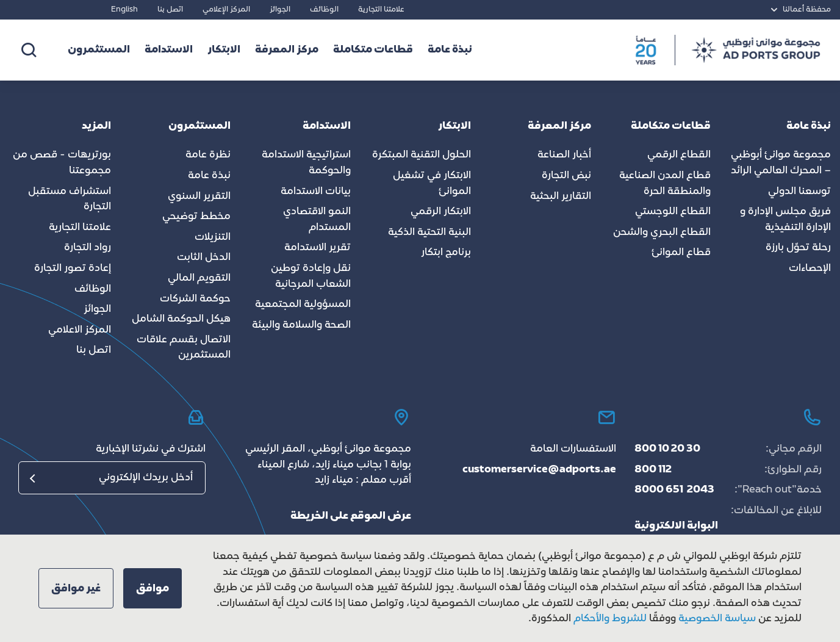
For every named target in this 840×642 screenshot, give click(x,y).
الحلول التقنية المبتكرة (422, 155)
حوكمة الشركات (195, 299)
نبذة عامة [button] (450, 50)
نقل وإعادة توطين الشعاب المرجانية (311, 276)
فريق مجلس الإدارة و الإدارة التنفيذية (785, 220)
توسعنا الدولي (799, 192)
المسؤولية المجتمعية (303, 305)
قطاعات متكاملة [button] (373, 50)
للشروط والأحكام (610, 619)
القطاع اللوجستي (673, 212)
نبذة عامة (209, 176)
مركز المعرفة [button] (287, 50)
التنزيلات (213, 237)
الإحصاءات (810, 269)
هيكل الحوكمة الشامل (181, 319)
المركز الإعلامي (226, 10)
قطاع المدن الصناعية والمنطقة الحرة (665, 184)
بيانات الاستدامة (316, 192)
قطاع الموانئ (681, 253)
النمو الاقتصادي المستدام (317, 220)
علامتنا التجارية (381, 10)
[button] (153, 588)
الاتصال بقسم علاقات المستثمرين (184, 348)
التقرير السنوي (199, 197)
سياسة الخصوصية (716, 619)
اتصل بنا (170, 10)
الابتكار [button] (224, 50)
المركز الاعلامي (80, 330)
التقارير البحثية (561, 197)
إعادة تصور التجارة (73, 269)
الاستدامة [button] (169, 50)
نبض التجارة (566, 176)
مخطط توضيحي (196, 217)
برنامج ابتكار (446, 253)
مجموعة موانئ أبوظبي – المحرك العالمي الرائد (781, 163)
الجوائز (280, 10)
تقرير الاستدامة (318, 248)
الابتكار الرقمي (441, 212)
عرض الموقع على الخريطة (351, 516)
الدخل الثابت (204, 258)
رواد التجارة (88, 248)
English (124, 10)
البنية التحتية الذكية (429, 233)
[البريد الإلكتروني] (112, 478)
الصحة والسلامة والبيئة (301, 325)
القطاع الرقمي (679, 155)
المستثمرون (99, 50)
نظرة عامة (208, 155)
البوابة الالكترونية (676, 526)
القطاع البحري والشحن (662, 233)
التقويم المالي (199, 278)
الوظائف (324, 10)
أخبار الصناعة (564, 155)
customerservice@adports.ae (539, 470)
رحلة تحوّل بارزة (798, 248)
